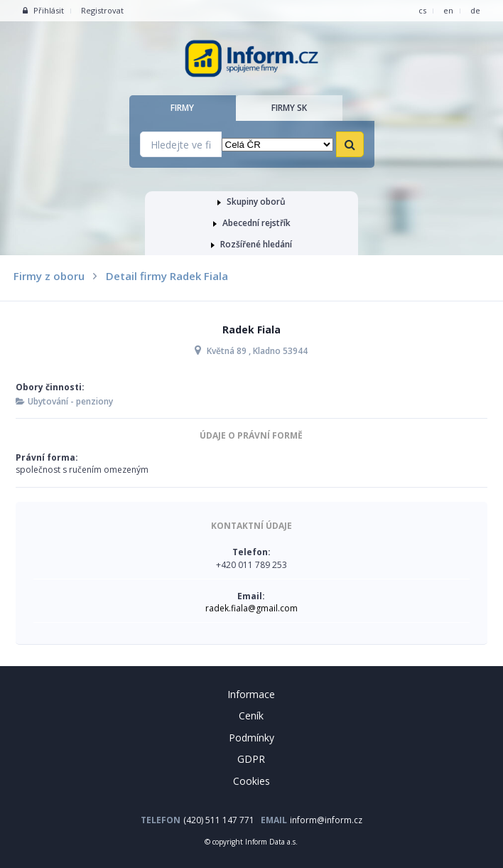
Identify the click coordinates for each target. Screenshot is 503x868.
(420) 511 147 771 (219, 820)
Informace (251, 694)
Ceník (251, 716)
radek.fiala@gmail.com (251, 608)
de (475, 10)
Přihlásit (43, 10)
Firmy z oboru (49, 276)
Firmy (182, 108)
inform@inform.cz (326, 820)
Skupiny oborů (251, 202)
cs (422, 10)
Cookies (251, 781)
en (448, 10)
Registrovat (102, 10)
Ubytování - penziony (70, 401)
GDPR (251, 759)
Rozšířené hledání (251, 244)
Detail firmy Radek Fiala (167, 276)
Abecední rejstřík (252, 223)
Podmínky (251, 738)
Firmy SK (289, 108)
